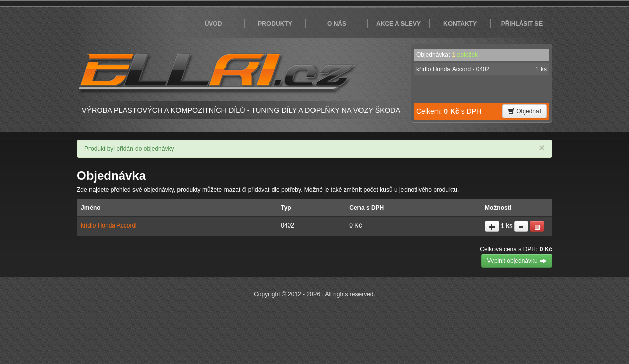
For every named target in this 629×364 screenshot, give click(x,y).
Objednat (524, 111)
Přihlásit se (522, 24)
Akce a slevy (398, 24)
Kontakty (460, 24)
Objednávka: (447, 55)
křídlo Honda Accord (108, 225)
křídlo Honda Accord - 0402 (481, 69)
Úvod (214, 24)
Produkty (275, 24)
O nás (337, 24)
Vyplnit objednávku (517, 261)
